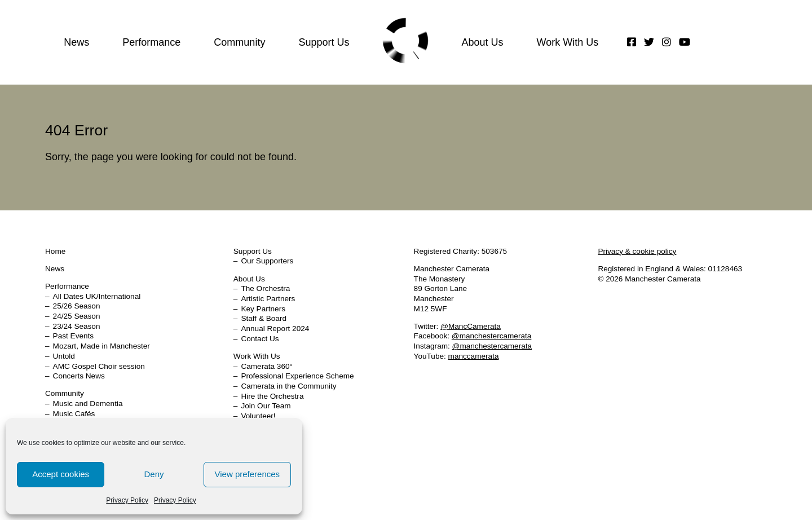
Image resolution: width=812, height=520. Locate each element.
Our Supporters (267, 261)
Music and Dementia (88, 404)
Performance (151, 42)
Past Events (74, 336)
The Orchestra (265, 288)
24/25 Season (77, 316)
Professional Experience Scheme (297, 376)
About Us (482, 42)
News (76, 42)
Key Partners (263, 309)
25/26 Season (77, 306)
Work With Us (567, 42)
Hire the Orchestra (272, 396)
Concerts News (79, 376)
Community (239, 42)
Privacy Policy (127, 500)
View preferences (248, 474)
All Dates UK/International (97, 296)
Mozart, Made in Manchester (101, 346)
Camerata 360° (267, 366)
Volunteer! (258, 416)
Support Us (324, 42)
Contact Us (260, 339)
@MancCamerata (471, 326)
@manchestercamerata (492, 336)
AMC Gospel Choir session (99, 366)
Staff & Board (264, 318)
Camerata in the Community (288, 386)
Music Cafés (74, 414)
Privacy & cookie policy (637, 251)
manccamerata (474, 356)
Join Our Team (266, 406)
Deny (154, 474)
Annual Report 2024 (275, 329)
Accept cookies (61, 474)
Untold (64, 356)
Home (405, 41)
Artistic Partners (268, 299)
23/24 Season (77, 326)
